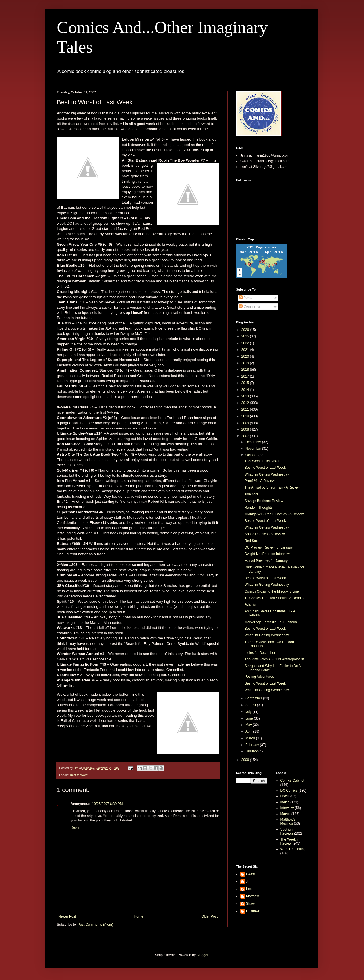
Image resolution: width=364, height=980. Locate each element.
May (249, 725)
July (249, 712)
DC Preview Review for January (269, 547)
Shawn (251, 904)
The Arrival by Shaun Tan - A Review (272, 487)
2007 (246, 436)
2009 (246, 423)
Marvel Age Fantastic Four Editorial (271, 622)
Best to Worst (79, 775)
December (254, 442)
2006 (246, 760)
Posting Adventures (259, 677)
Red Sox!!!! (253, 541)
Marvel (286, 814)
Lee (249, 889)
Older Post (209, 916)
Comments (250, 306)
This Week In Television (262, 461)
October (252, 455)
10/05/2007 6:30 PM (107, 804)
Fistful (285, 796)
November (254, 449)
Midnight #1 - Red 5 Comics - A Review (274, 514)
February (253, 745)
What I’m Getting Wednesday (267, 474)
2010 (246, 416)
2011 (246, 410)
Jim (249, 881)
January (252, 751)
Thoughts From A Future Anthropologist (274, 659)
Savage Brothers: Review (264, 501)
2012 (246, 403)
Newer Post (67, 916)
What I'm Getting (293, 849)
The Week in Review (290, 841)
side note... (253, 494)
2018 (246, 370)
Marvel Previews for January (266, 561)
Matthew (252, 896)
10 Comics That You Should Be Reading (275, 598)
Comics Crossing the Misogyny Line (272, 591)
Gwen (250, 874)
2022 (246, 343)
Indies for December (260, 653)
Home (139, 916)
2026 (246, 330)
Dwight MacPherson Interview (267, 554)
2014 (246, 390)
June (250, 718)
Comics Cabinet (292, 781)
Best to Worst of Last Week (265, 468)
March (251, 738)
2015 (246, 383)
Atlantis (250, 604)
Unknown (253, 911)
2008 (246, 429)
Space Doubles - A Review (265, 534)
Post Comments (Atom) (95, 925)
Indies (285, 802)
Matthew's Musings (288, 821)
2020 (246, 356)
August (251, 705)
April (249, 731)
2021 (246, 350)
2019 (246, 363)
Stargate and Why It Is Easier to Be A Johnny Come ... (273, 668)
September (254, 698)
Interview (287, 808)
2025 (246, 336)
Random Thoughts (259, 508)
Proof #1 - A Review (259, 481)
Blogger (202, 955)
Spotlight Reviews (287, 831)
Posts (246, 298)
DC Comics (289, 791)
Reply (75, 827)
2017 (246, 376)
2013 (246, 396)
